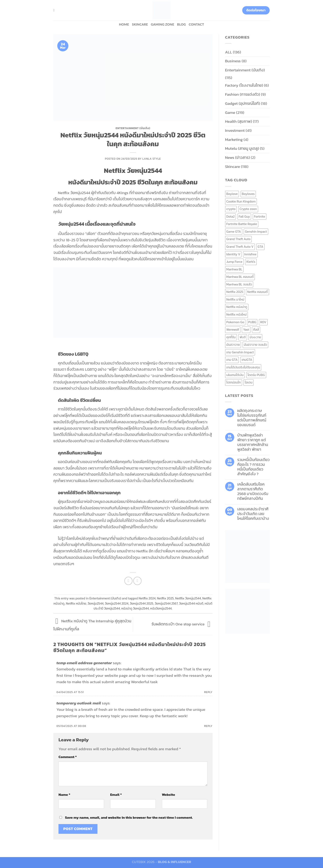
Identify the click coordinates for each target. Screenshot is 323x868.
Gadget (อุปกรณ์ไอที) (243, 103)
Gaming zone (162, 24)
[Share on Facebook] (129, 581)
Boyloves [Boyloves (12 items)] (248, 194)
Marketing (234, 140)
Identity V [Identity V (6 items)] (233, 254)
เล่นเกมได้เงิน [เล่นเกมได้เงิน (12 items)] (235, 375)
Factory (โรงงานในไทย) (244, 85)
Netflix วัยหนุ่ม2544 (188, 598)
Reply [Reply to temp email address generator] (208, 692)
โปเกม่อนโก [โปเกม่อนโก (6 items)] (234, 382)
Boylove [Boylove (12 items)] (232, 194)
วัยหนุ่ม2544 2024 (117, 603)
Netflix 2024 (147, 598)
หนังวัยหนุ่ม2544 (161, 608)
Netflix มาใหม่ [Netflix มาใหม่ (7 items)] (235, 299)
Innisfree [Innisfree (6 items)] (250, 254)
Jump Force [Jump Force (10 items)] (234, 262)
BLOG (182, 24)
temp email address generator (84, 663)
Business (233, 61)
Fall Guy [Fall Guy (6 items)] (244, 216)
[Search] (55, 10)
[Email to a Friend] (137, 581)
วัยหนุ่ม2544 (95, 603)
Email (116, 795)
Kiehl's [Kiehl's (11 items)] (251, 262)
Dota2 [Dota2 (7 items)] (231, 216)
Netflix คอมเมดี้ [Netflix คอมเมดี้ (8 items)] (257, 292)
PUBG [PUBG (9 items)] (252, 322)
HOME (124, 24)
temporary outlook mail (79, 703)
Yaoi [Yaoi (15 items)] (246, 330)
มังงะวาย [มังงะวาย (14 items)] (255, 337)
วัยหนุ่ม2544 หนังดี (191, 603)
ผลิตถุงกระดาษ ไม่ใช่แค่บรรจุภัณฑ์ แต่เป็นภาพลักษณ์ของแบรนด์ (252, 418)
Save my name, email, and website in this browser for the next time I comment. (129, 817)
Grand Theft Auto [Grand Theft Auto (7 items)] (239, 239)
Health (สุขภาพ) (239, 121)
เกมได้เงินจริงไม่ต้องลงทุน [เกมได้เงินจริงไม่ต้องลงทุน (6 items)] (243, 367)
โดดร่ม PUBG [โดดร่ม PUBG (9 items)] (256, 375)
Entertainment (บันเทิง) (133, 128)
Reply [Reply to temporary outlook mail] (208, 726)
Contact (196, 24)
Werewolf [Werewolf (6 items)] (233, 330)
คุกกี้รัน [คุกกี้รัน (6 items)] (231, 337)
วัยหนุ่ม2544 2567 (166, 603)
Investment (235, 130)
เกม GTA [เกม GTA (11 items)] (232, 360)
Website (169, 795)
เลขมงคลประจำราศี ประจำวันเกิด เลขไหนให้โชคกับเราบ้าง (253, 514)
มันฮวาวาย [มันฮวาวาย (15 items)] (233, 345)
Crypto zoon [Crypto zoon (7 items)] (248, 209)
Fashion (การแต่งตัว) (243, 94)
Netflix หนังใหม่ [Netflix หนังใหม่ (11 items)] (237, 314)
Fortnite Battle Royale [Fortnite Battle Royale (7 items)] (242, 224)
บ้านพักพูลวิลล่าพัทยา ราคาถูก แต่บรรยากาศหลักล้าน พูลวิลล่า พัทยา (253, 442)
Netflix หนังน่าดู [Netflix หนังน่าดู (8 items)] (237, 307)
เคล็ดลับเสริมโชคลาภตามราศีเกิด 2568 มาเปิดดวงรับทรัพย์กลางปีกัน (253, 491)
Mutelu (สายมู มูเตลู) (242, 148)
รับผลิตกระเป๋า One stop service (182, 624)
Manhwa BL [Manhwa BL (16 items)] (234, 269)
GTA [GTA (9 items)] (260, 247)
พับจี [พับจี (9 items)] (243, 337)
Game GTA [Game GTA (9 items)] (234, 232)
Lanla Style (152, 159)
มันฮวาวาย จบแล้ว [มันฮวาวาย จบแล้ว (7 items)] (256, 345)
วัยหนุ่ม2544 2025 (142, 603)
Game (230, 113)
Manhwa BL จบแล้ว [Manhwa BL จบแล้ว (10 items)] (239, 284)
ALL (229, 52)
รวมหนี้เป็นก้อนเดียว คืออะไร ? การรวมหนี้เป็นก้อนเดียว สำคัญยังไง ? (253, 467)
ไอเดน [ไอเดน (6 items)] (249, 382)
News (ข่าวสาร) (238, 157)
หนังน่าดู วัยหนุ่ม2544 (135, 608)
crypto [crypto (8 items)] (231, 209)
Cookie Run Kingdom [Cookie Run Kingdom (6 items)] (241, 201)
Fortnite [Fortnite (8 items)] (260, 216)
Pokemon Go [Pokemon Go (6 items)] (235, 322)
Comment (68, 757)
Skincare (140, 24)
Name (64, 795)
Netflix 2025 (165, 598)
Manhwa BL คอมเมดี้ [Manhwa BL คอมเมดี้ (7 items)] (240, 277)
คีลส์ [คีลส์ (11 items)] (256, 330)
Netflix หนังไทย (76, 603)
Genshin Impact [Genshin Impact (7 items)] (256, 232)
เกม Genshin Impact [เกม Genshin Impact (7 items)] (240, 352)
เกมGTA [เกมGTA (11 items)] (247, 360)
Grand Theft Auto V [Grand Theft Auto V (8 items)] (240, 247)
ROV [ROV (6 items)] (263, 322)
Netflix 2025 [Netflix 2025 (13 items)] (235, 292)
